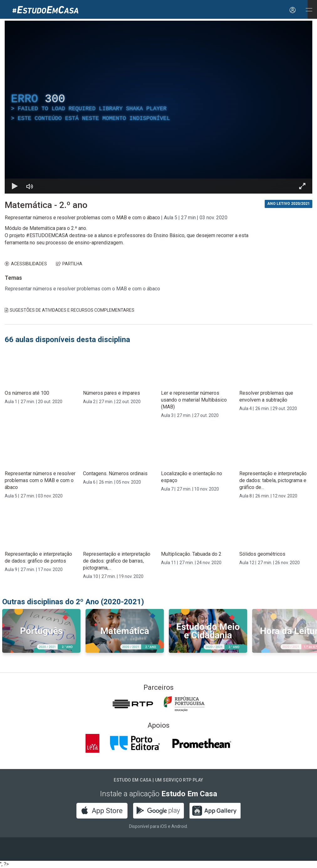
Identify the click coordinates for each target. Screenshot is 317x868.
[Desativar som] (30, 186)
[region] (158, 107)
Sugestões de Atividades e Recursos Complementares (70, 310)
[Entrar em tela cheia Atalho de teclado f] (302, 186)
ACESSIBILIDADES (26, 264)
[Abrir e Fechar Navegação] (309, 10)
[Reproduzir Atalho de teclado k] (15, 186)
